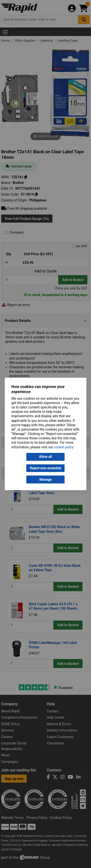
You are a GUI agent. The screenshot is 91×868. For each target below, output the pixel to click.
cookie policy (64, 447)
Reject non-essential (45, 468)
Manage (45, 479)
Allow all (45, 457)
